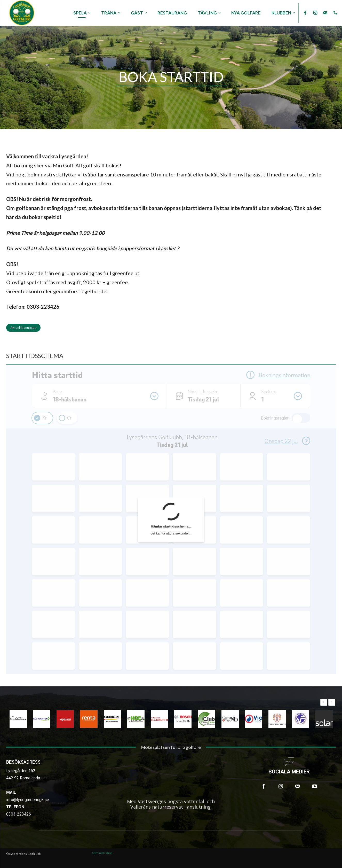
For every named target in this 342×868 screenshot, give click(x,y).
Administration (102, 853)
